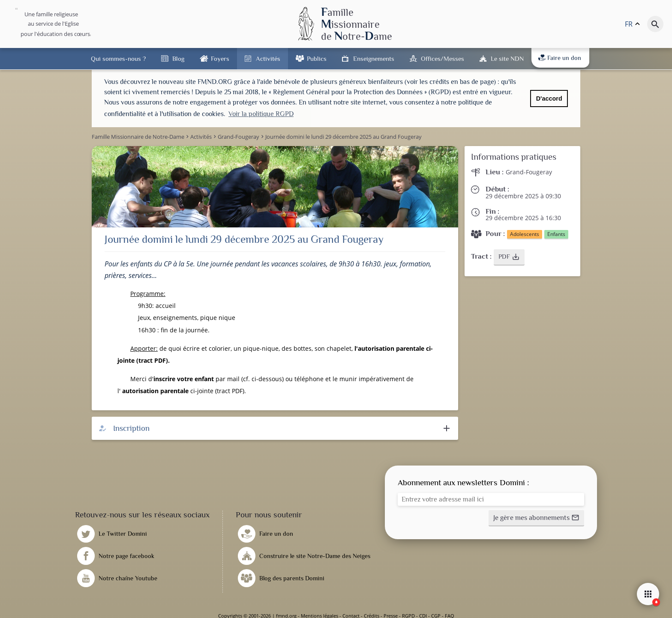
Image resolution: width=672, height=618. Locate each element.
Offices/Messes (442, 58)
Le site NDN (507, 58)
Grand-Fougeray (529, 172)
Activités (268, 58)
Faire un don (560, 58)
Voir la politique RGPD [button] (261, 114)
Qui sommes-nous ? (118, 58)
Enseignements (374, 58)
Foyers (220, 58)
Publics (317, 58)
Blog (178, 58)
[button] (509, 257)
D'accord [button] (549, 99)
